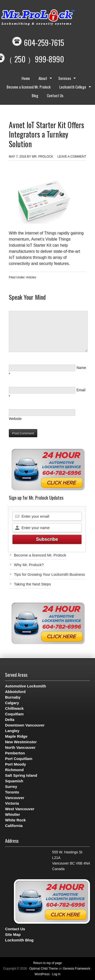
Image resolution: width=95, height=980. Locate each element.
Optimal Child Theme (44, 969)
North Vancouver (20, 747)
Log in (56, 974)
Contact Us (55, 95)
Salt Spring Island (21, 775)
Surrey (11, 787)
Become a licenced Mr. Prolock (40, 555)
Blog (35, 95)
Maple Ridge (16, 736)
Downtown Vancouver (25, 725)
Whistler (13, 814)
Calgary (12, 703)
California (14, 826)
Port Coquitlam (19, 759)
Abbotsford (15, 692)
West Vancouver (20, 809)
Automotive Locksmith (26, 686)
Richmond (14, 770)
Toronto (12, 792)
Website (15, 419)
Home (26, 78)
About (44, 79)
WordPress (42, 974)
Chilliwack (14, 708)
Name (81, 368)
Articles (31, 277)
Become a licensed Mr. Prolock (29, 87)
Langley (12, 731)
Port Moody (16, 764)
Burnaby (13, 697)
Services (66, 79)
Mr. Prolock (43, 157)
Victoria (12, 803)
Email (81, 390)
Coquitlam (14, 714)
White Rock (15, 820)
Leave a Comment (72, 157)
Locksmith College (74, 88)
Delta (10, 720)
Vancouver (15, 798)
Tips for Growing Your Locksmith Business (49, 574)
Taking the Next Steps (32, 584)
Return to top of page (48, 963)
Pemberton (15, 753)
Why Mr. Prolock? (29, 565)
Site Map (13, 934)
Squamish (14, 781)
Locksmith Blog (19, 940)
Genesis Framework (77, 969)
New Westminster (21, 742)
